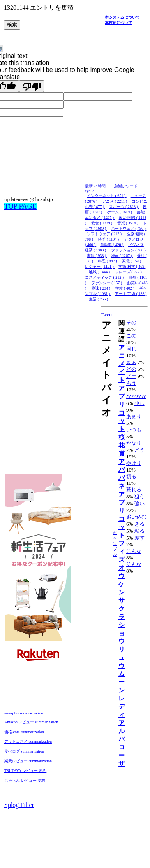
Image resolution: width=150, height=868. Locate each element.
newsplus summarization (24, 713)
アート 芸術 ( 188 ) (131, 294)
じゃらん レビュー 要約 (25, 780)
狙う (139, 497)
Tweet (107, 315)
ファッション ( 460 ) (129, 250)
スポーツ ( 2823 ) (124, 207)
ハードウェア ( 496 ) (129, 228)
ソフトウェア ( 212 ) (105, 234)
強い (139, 504)
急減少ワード (126, 186)
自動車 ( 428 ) (112, 245)
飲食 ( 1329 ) (102, 223)
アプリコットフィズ (122, 527)
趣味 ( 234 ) (101, 288)
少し (139, 403)
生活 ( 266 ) (99, 299)
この (131, 336)
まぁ (131, 362)
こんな (134, 551)
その (131, 322)
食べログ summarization (24, 751)
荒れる (134, 490)
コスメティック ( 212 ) (105, 277)
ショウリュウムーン (122, 658)
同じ (131, 349)
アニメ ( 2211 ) (115, 201)
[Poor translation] (32, 86)
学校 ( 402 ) (125, 288)
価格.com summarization (24, 732)
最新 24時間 (96, 186)
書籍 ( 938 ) (97, 256)
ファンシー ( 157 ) (107, 283)
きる (139, 524)
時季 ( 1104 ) (109, 239)
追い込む (136, 517)
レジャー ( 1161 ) (100, 266)
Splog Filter (19, 805)
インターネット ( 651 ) (107, 196)
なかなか (136, 396)
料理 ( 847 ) (108, 261)
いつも (134, 430)
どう (139, 450)
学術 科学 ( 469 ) (132, 266)
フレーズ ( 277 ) (129, 272)
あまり (134, 417)
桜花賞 (122, 445)
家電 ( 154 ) (132, 261)
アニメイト (122, 364)
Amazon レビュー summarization (31, 722)
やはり (134, 463)
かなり (134, 443)
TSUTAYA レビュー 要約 (25, 771)
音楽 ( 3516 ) (128, 223)
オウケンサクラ (122, 592)
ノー (131, 376)
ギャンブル (115, 544)
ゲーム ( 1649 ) (120, 212)
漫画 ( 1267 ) (122, 256)
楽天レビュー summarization (28, 761)
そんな (134, 564)
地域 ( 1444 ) (100, 272)
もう (131, 383)
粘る (139, 531)
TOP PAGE (20, 206)
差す (139, 538)
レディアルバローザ (122, 731)
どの (131, 369)
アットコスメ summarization (28, 741)
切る (131, 476)
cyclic (90, 191)
